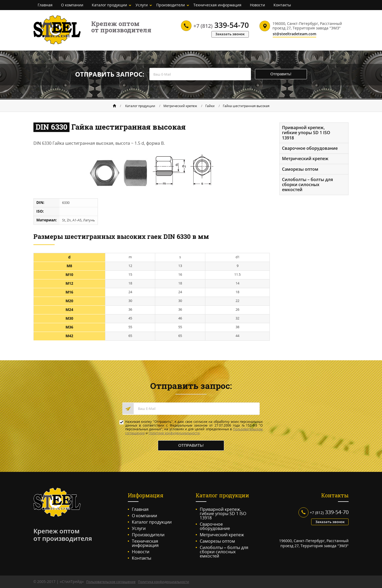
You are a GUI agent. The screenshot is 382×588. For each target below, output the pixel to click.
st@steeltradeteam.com (294, 34)
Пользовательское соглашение (111, 582)
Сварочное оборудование (310, 148)
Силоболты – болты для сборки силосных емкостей (308, 185)
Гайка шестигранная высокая (246, 106)
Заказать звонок (229, 34)
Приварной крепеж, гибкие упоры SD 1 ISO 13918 (306, 132)
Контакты (282, 5)
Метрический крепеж (180, 106)
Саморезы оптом (300, 169)
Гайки (210, 106)
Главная (45, 5)
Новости (257, 5)
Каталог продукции (109, 5)
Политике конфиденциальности (174, 433)
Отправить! (284, 74)
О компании (72, 5)
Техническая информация (217, 5)
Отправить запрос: (106, 74)
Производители (171, 5)
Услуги (142, 5)
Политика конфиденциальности (164, 582)
